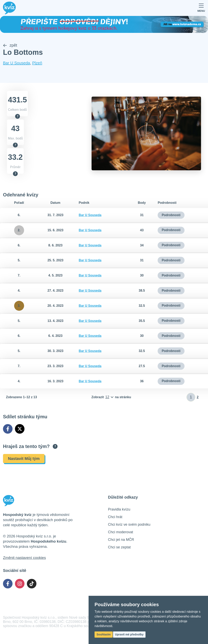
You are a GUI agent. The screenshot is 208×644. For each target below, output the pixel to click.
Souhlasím (104, 634)
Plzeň (37, 63)
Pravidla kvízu (119, 509)
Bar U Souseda (17, 63)
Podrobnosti (171, 215)
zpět (10, 45)
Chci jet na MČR (121, 540)
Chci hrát (115, 517)
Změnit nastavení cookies (24, 558)
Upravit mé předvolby (129, 634)
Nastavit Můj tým (24, 459)
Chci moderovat (121, 532)
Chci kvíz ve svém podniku (129, 524)
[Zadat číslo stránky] (191, 397)
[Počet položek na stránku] (111, 397)
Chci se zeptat (119, 547)
